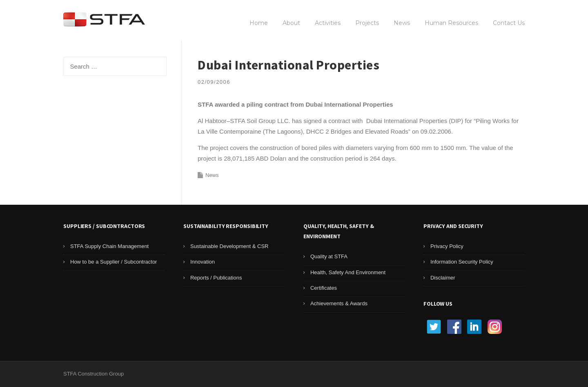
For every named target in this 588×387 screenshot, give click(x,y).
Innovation (203, 262)
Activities (328, 23)
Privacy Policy (447, 246)
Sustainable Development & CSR (229, 246)
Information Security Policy (462, 262)
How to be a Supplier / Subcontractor (114, 262)
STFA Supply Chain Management (109, 246)
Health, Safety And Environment (348, 272)
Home (259, 23)
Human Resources (451, 23)
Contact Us (509, 23)
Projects (367, 23)
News (402, 23)
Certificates (324, 288)
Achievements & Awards (339, 303)
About (291, 23)
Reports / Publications (216, 278)
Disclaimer (443, 278)
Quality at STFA (329, 256)
